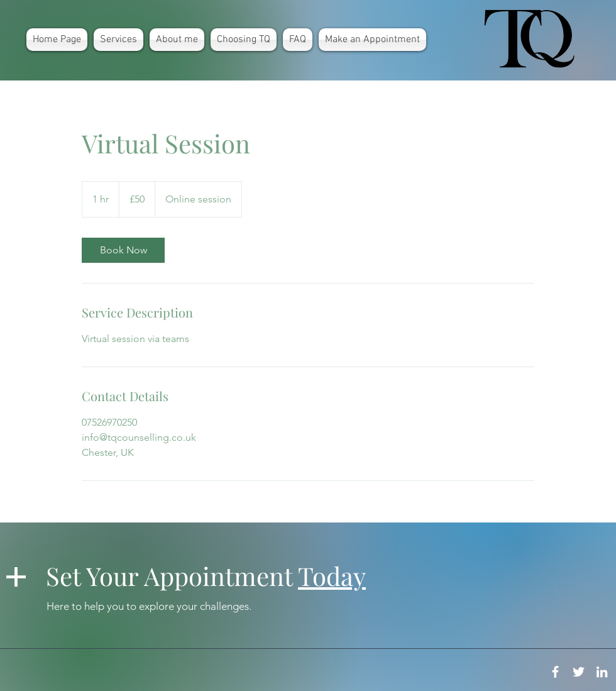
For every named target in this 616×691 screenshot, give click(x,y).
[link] (123, 250)
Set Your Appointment (206, 576)
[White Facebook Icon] (555, 672)
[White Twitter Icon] (579, 672)
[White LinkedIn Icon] (602, 672)
